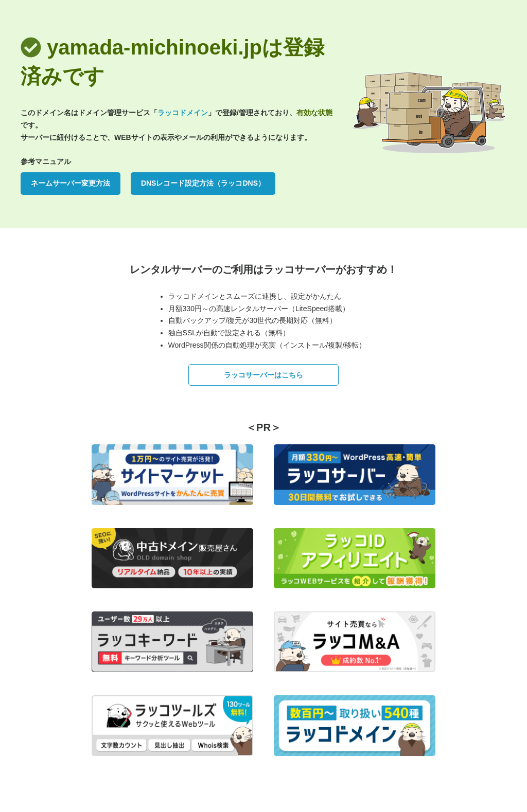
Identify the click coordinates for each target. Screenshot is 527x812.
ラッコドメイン (183, 113)
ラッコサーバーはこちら (263, 375)
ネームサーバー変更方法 (71, 183)
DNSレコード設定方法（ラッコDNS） (203, 183)
